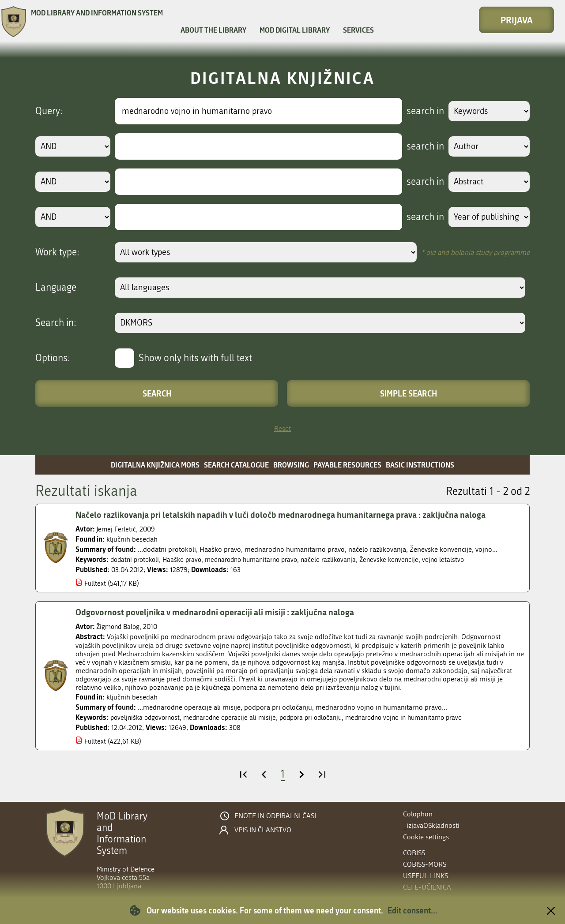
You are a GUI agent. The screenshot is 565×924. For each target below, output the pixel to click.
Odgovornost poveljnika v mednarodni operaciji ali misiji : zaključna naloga (219, 612)
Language (56, 288)
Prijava (517, 20)
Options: (53, 358)
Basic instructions (420, 465)
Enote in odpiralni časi (275, 816)
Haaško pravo (188, 559)
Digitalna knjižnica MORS (155, 465)
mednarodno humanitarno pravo (262, 559)
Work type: (57, 252)
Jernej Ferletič (117, 529)
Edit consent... (412, 910)
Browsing (291, 465)
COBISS (414, 853)
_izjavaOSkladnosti (431, 825)
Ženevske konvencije (408, 559)
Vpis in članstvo (263, 830)
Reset (282, 428)
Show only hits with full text (195, 358)
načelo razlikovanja (345, 559)
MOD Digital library (295, 30)
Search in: (56, 323)
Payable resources (347, 465)
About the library (213, 30)
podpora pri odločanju (323, 717)
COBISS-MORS (425, 864)
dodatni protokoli (137, 559)
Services (358, 30)
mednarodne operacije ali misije (237, 717)
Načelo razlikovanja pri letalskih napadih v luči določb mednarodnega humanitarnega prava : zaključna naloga (289, 515)
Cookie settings (426, 837)
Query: (49, 111)
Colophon (418, 814)
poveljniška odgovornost (147, 717)
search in (422, 111)
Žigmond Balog (119, 627)
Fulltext (96, 583)
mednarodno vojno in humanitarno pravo (424, 717)
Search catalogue (236, 465)
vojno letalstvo (465, 559)
